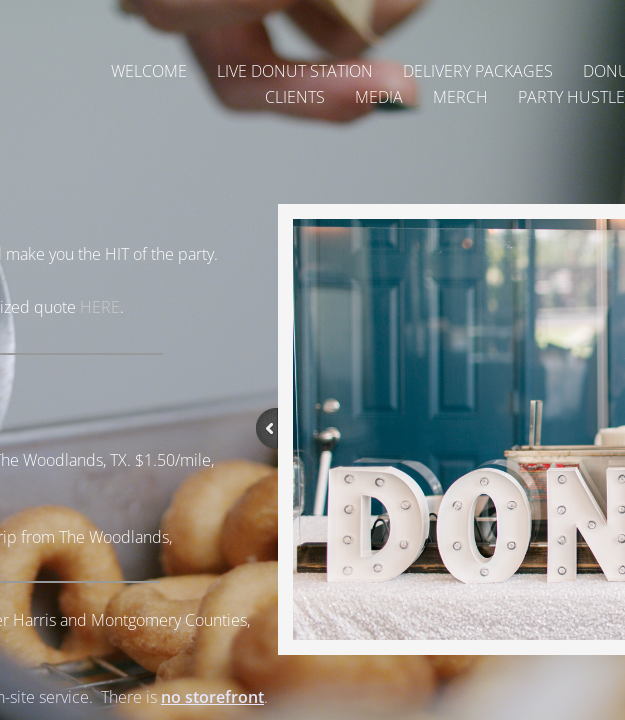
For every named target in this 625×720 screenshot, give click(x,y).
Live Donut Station (295, 71)
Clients (295, 97)
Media (379, 97)
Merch (460, 97)
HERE (100, 307)
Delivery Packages (478, 71)
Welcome (149, 71)
